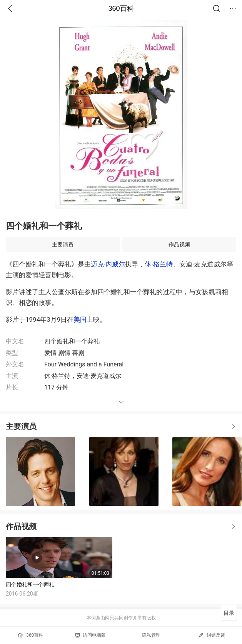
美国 (80, 320)
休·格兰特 (159, 264)
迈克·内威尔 (108, 264)
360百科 (121, 8)
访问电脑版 (91, 635)
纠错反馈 (212, 635)
